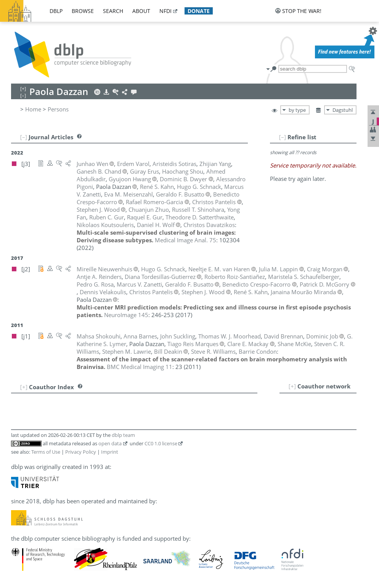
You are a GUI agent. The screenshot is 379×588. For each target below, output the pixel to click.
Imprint (110, 452)
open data (110, 443)
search (113, 11)
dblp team (123, 435)
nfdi (165, 11)
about (141, 11)
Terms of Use (46, 452)
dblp (56, 11)
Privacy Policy (81, 452)
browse (83, 11)
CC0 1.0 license (161, 443)
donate (199, 11)
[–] (283, 137)
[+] (292, 386)
